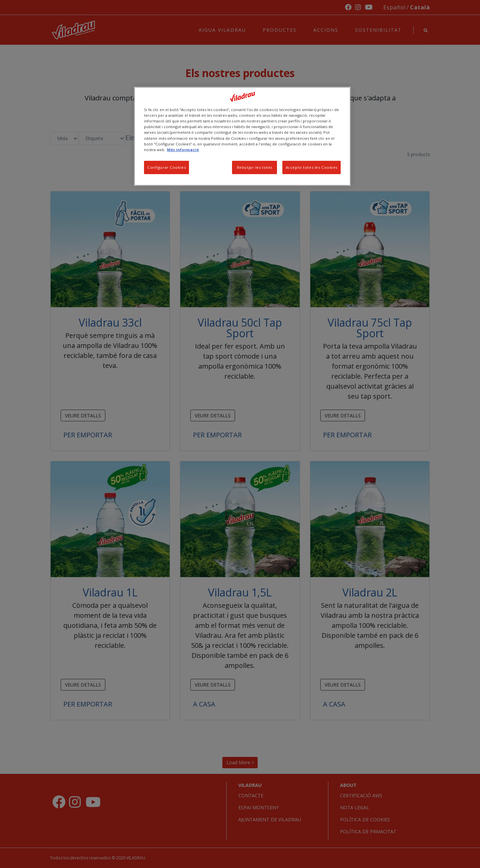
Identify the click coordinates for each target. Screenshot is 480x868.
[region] (242, 136)
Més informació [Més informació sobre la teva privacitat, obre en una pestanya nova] (183, 150)
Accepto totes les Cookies (311, 167)
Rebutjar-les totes (255, 167)
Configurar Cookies (166, 167)
